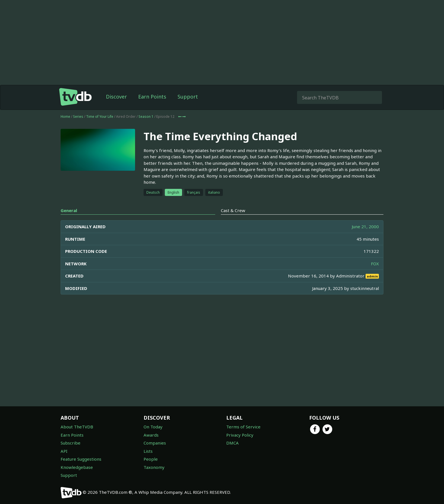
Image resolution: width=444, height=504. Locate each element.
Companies (155, 443)
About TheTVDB (77, 427)
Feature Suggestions (81, 459)
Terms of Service (243, 427)
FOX (375, 264)
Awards (151, 435)
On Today (153, 427)
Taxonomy (154, 467)
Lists (148, 451)
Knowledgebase (77, 467)
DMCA (232, 443)
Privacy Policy (240, 435)
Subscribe (71, 443)
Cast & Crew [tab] (233, 210)
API (64, 451)
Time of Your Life (100, 117)
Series (78, 117)
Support (188, 97)
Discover (116, 97)
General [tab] (69, 210)
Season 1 (146, 117)
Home (65, 117)
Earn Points (152, 97)
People (151, 459)
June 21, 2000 (365, 227)
